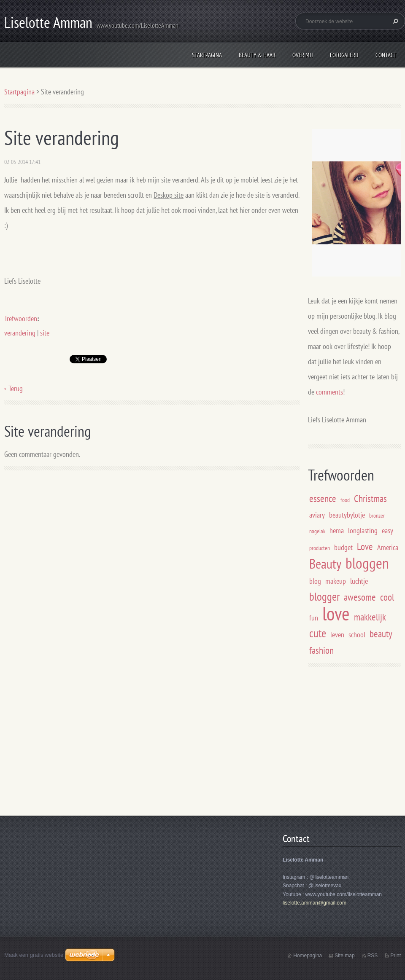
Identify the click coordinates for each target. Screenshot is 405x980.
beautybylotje (347, 515)
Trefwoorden (21, 318)
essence (323, 498)
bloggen (367, 563)
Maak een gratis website (34, 955)
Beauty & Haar (257, 55)
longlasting (363, 530)
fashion (321, 650)
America (388, 547)
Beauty (325, 564)
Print (396, 956)
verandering (20, 333)
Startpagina (207, 55)
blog (315, 581)
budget (343, 547)
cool (387, 597)
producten (320, 548)
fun (314, 618)
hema (337, 530)
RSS (373, 956)
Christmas (370, 498)
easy (387, 530)
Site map (344, 956)
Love (365, 546)
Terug (16, 388)
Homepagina (308, 956)
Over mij (303, 55)
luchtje (359, 581)
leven (337, 635)
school (357, 635)
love (336, 613)
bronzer (377, 515)
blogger (324, 596)
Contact (386, 55)
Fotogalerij (344, 55)
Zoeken (394, 21)
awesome (360, 597)
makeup (336, 581)
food (345, 500)
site (45, 333)
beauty (381, 634)
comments (329, 392)
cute (318, 633)
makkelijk (370, 617)
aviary (317, 515)
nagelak (317, 531)
